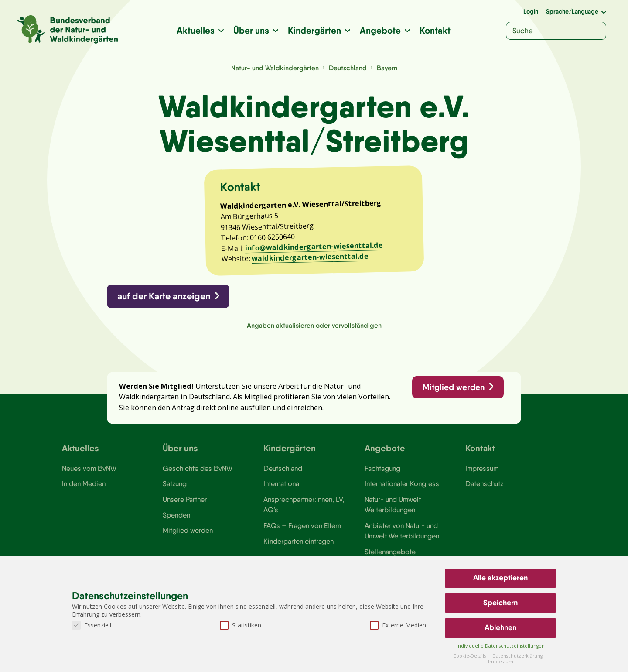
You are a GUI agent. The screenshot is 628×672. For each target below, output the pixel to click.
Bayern (387, 68)
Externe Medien (398, 625)
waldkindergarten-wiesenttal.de (310, 257)
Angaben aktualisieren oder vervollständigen (314, 325)
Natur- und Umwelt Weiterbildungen (393, 504)
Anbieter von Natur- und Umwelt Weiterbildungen (402, 531)
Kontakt (435, 30)
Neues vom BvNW (89, 468)
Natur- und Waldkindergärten (275, 68)
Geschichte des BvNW (198, 468)
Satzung (175, 484)
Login (531, 11)
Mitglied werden (454, 387)
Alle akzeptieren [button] (500, 578)
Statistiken (241, 625)
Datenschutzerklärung (518, 656)
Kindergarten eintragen (299, 541)
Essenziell (92, 625)
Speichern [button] (500, 603)
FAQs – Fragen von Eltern (302, 525)
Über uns (251, 30)
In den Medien (84, 484)
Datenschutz (484, 484)
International (282, 484)
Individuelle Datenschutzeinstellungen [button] (501, 646)
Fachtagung (382, 468)
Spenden (176, 515)
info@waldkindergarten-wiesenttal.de (314, 247)
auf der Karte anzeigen (164, 296)
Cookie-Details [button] (470, 656)
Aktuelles (196, 30)
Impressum (482, 468)
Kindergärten (314, 30)
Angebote (380, 30)
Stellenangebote (390, 552)
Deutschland (347, 68)
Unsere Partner (185, 499)
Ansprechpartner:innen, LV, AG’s (304, 504)
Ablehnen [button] (500, 627)
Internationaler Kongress (402, 484)
